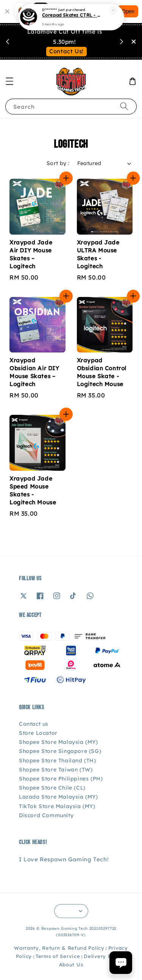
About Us (71, 965)
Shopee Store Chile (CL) (52, 788)
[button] (9, 81)
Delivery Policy (104, 956)
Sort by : (58, 163)
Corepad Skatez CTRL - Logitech (72, 15)
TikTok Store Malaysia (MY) (57, 806)
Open (128, 11)
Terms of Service (58, 956)
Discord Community (46, 815)
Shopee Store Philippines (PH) (61, 779)
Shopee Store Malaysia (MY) (59, 742)
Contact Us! (66, 51)
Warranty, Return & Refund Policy (59, 948)
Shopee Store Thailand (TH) (58, 761)
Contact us (34, 724)
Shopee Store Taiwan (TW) (56, 770)
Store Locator (38, 733)
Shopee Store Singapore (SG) (60, 751)
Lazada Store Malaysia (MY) (59, 797)
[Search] (124, 106)
